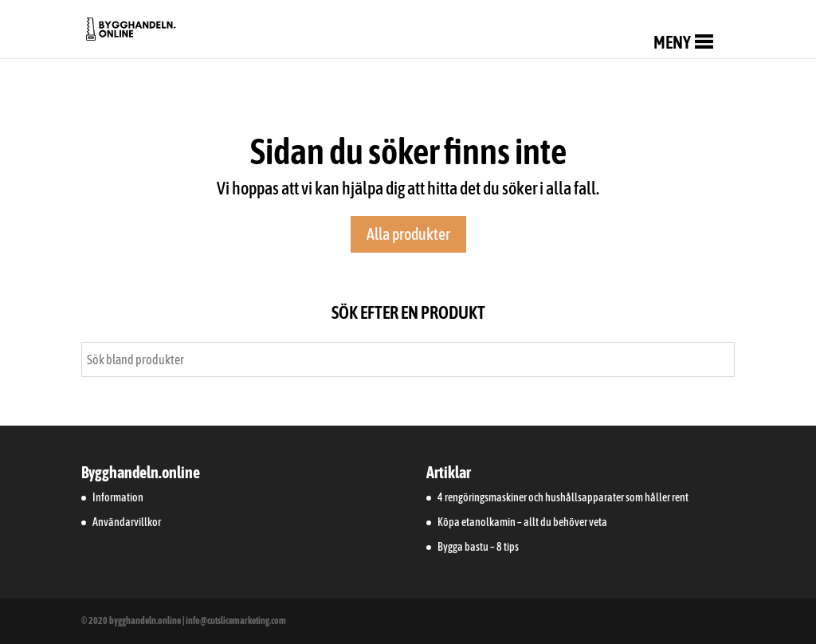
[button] (672, 42)
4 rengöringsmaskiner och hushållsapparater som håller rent (563, 497)
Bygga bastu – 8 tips (478, 547)
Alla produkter (408, 234)
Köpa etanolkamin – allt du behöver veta (522, 522)
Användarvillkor (127, 522)
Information (118, 497)
